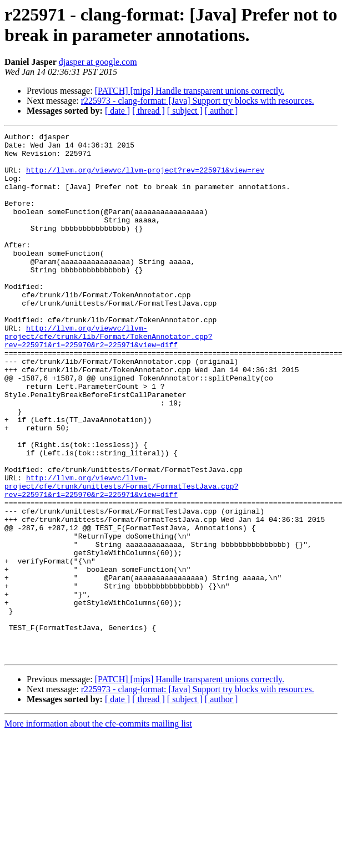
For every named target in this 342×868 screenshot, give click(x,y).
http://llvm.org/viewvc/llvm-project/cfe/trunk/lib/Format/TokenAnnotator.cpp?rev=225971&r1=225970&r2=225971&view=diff (108, 378)
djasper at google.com (98, 62)
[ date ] (117, 111)
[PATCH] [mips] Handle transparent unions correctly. (190, 91)
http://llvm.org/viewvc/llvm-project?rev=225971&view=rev (145, 178)
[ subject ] (185, 111)
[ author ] (222, 111)
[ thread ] (149, 111)
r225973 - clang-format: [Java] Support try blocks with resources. (198, 101)
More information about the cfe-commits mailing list (98, 828)
